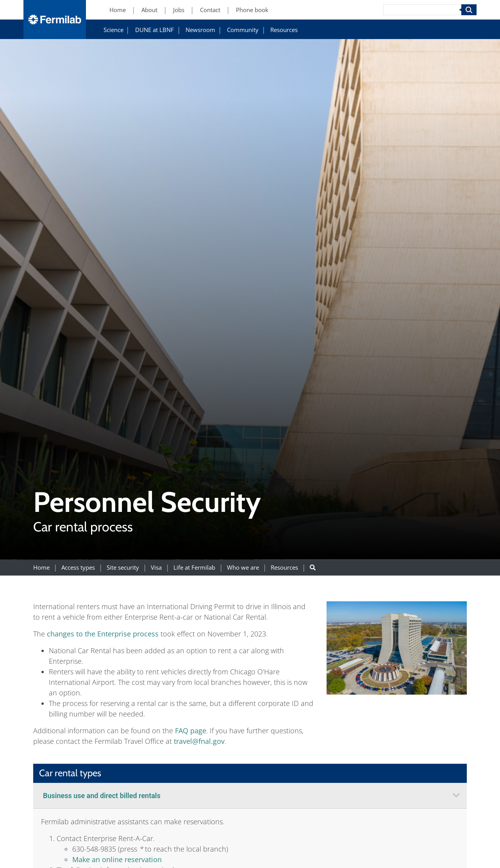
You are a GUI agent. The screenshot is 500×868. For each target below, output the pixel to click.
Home (41, 568)
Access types (78, 568)
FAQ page (191, 731)
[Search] (422, 10)
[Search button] (313, 568)
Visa (156, 568)
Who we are (243, 568)
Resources (284, 30)
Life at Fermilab (194, 568)
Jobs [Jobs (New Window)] (179, 10)
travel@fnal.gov (199, 741)
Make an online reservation (117, 859)
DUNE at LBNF (154, 30)
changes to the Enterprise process (103, 634)
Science (113, 30)
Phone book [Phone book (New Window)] (252, 10)
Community (243, 30)
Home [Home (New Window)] (118, 10)
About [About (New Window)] (149, 10)
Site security (123, 568)
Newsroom (200, 30)
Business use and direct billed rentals (102, 796)
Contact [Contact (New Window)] (210, 10)
